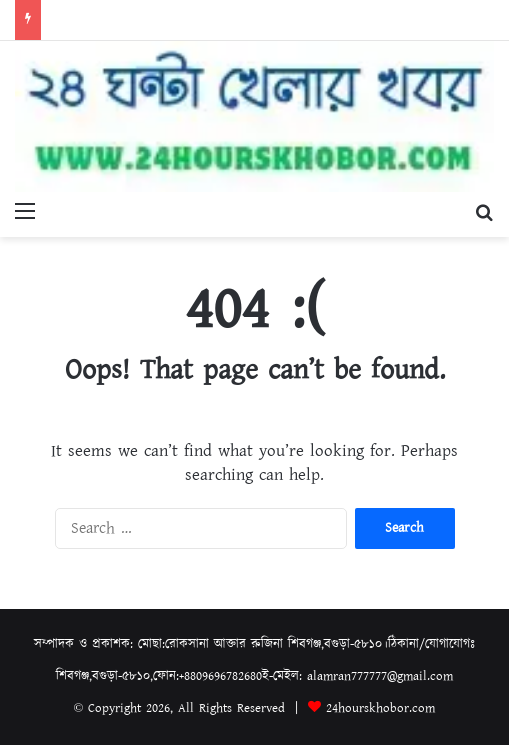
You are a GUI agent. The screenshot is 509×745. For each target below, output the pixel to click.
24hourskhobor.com (380, 708)
